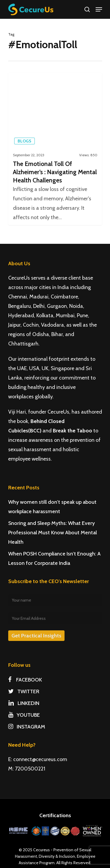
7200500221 (30, 769)
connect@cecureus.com (40, 759)
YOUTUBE (24, 715)
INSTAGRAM (27, 727)
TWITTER (24, 691)
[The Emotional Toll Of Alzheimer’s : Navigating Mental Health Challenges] (55, 149)
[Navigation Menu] (99, 9)
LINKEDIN (24, 703)
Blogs (24, 141)
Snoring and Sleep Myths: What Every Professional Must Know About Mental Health (53, 533)
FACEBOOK (25, 680)
